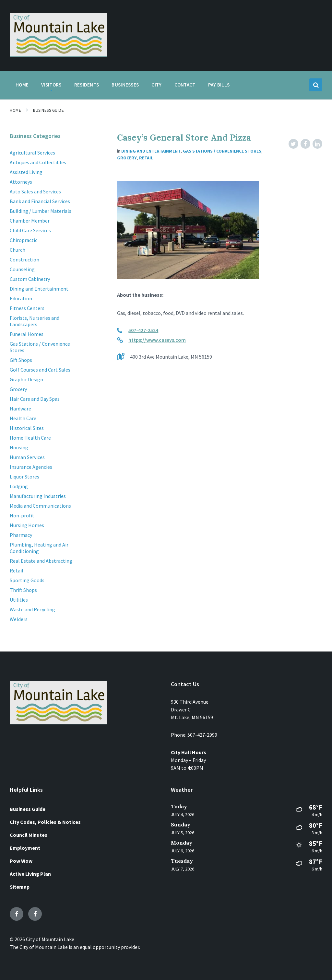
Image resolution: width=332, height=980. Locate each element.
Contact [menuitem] (185, 85)
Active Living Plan (30, 874)
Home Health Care (30, 438)
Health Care (23, 418)
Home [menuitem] (22, 85)
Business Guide (48, 110)
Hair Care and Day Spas (35, 399)
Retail (146, 158)
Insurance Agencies (31, 467)
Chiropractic (24, 240)
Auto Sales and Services (35, 191)
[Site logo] (58, 55)
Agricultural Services (32, 153)
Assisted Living (26, 172)
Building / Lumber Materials (41, 211)
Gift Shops (21, 360)
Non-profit (22, 515)
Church (18, 250)
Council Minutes (29, 835)
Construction (24, 259)
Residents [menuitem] (87, 85)
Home (15, 110)
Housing (19, 447)
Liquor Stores (24, 477)
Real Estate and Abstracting (41, 561)
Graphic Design (26, 379)
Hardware (20, 409)
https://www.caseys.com (157, 340)
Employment (25, 848)
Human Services (27, 457)
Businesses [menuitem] (125, 85)
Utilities (19, 600)
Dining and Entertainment (151, 151)
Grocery (127, 158)
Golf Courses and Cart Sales (40, 370)
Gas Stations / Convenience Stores (222, 151)
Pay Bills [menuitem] (219, 85)
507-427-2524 (143, 330)
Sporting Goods (27, 580)
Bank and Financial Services (40, 201)
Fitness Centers (27, 308)
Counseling (22, 269)
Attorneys (21, 182)
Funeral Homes (27, 334)
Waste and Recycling (32, 609)
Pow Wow (21, 861)
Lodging (19, 486)
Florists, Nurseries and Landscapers (35, 321)
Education (21, 298)
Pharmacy (21, 535)
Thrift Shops (23, 590)
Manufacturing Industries (38, 496)
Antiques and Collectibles (38, 162)
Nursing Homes (27, 525)
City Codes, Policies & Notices (45, 822)
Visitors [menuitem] (51, 85)
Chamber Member (30, 221)
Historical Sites (27, 428)
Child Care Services (30, 230)
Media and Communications (40, 506)
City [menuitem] (156, 85)
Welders (19, 619)
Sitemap (20, 887)
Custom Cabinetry (30, 279)
